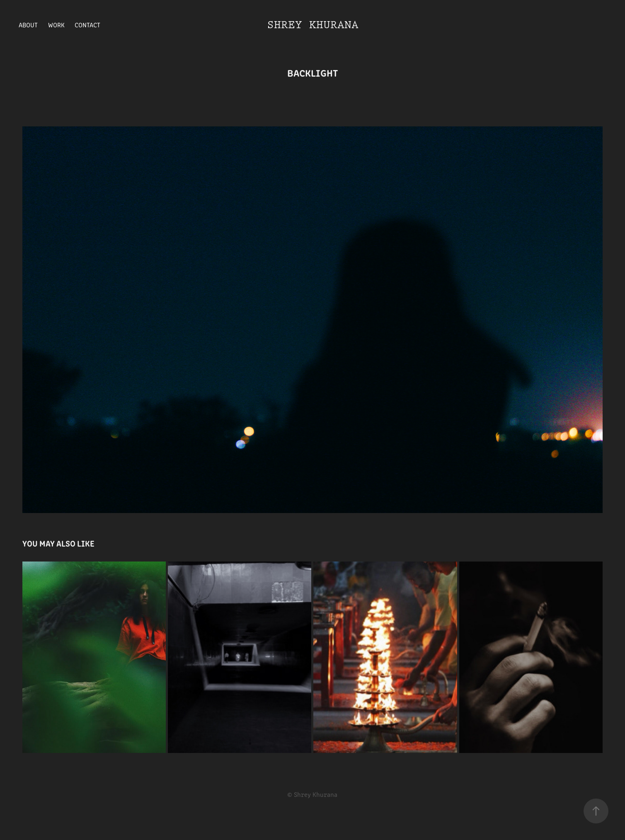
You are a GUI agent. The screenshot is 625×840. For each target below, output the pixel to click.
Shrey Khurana (313, 25)
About (28, 25)
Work (56, 25)
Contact (87, 25)
